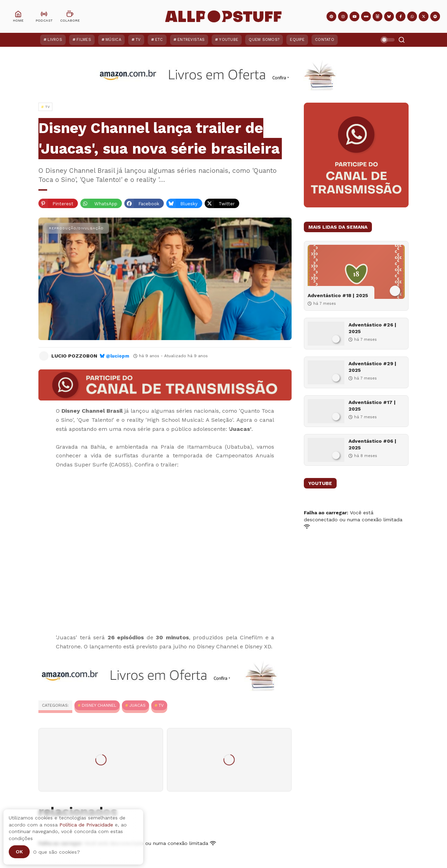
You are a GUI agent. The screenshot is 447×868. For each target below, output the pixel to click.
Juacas (137, 705)
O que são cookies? (57, 852)
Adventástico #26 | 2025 (372, 328)
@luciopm (118, 356)
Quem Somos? (264, 40)
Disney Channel (99, 705)
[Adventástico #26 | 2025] (326, 334)
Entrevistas (191, 40)
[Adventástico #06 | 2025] (326, 450)
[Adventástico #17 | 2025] (326, 411)
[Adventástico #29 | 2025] (326, 372)
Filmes (84, 40)
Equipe (297, 40)
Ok (19, 852)
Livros (55, 40)
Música (113, 40)
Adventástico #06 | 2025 (372, 444)
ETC (159, 40)
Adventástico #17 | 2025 (372, 405)
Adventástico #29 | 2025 (372, 367)
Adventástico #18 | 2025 (338, 295)
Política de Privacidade (86, 825)
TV (138, 40)
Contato (325, 40)
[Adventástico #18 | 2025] (356, 272)
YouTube (229, 40)
